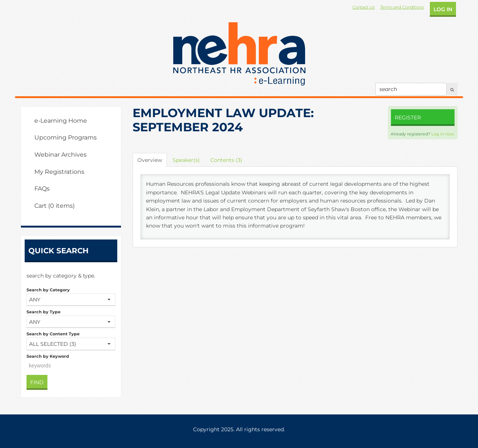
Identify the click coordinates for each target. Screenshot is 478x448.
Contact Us (364, 7)
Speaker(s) (186, 160)
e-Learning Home (61, 121)
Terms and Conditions (402, 7)
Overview (150, 160)
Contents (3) (226, 160)
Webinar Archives (60, 155)
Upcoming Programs (66, 137)
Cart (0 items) (55, 206)
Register (408, 118)
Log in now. (443, 134)
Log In (443, 9)
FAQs (42, 189)
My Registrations (59, 172)
